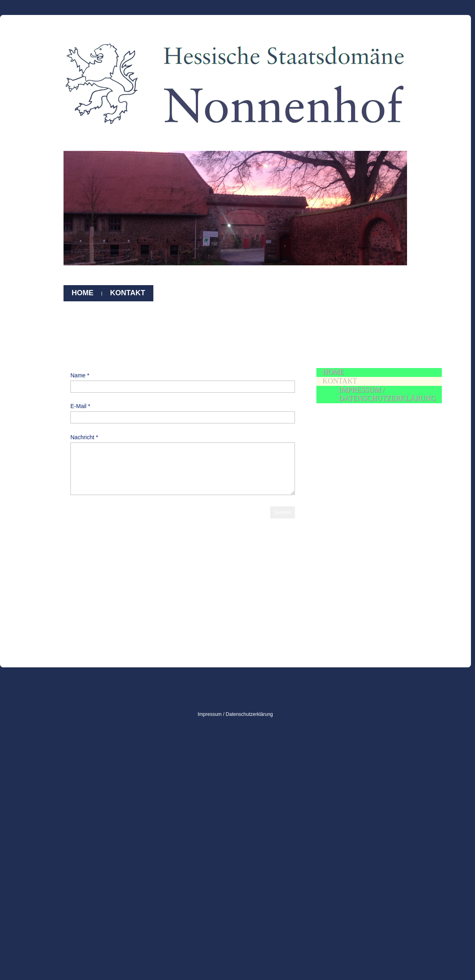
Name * (80, 375)
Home (83, 293)
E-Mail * (80, 406)
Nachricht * (84, 437)
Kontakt (128, 293)
